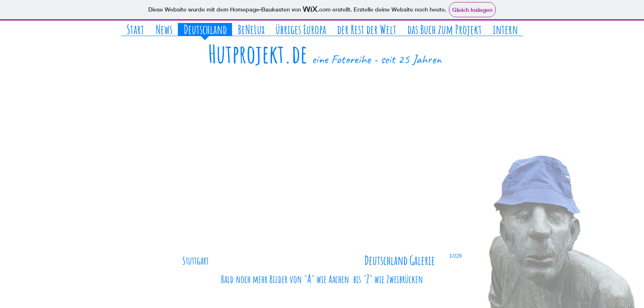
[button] (322, 176)
